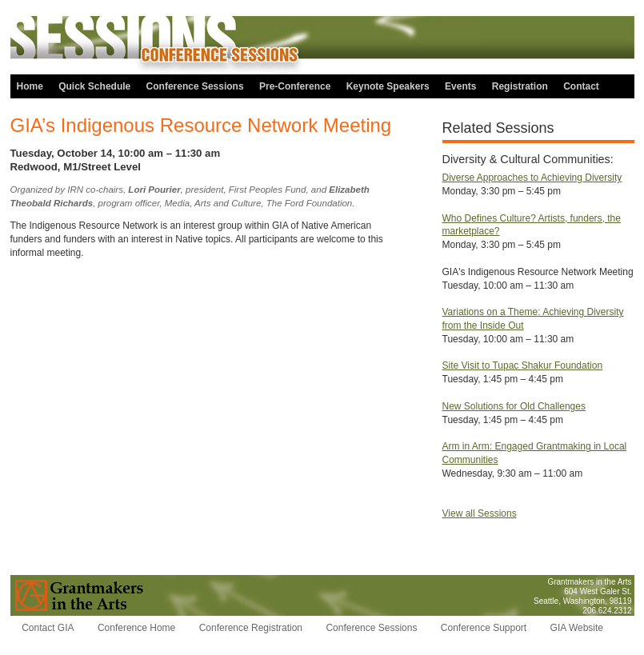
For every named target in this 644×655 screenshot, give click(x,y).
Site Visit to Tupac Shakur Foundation (523, 365)
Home (30, 86)
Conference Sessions (195, 86)
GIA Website (577, 628)
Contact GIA (48, 628)
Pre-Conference (295, 86)
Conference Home (136, 628)
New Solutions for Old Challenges (514, 406)
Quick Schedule (94, 86)
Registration (520, 86)
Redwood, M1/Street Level (76, 167)
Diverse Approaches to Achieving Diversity (532, 178)
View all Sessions (480, 513)
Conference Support (484, 628)
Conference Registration (251, 628)
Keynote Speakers (388, 86)
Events (460, 86)
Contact (581, 86)
